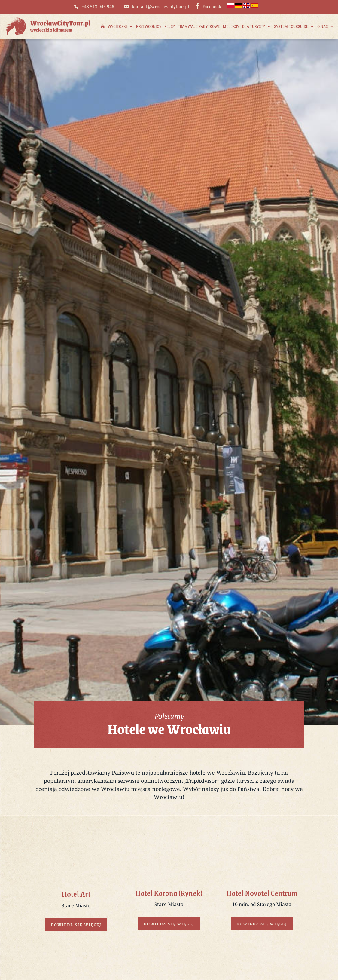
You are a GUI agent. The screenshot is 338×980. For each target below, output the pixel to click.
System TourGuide (291, 26)
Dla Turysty (254, 26)
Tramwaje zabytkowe (199, 26)
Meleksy (231, 26)
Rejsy (170, 26)
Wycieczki (117, 26)
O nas (323, 26)
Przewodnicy (149, 26)
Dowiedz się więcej (76, 924)
